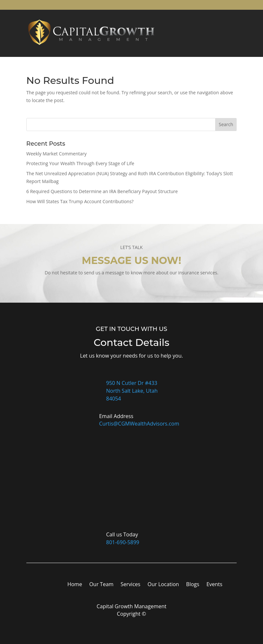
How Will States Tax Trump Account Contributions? (80, 201)
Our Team (101, 585)
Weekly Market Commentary (56, 154)
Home (75, 585)
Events (214, 585)
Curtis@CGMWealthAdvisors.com (139, 424)
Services (131, 585)
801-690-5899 (123, 542)
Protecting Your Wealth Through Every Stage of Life (80, 163)
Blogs (193, 585)
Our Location (163, 585)
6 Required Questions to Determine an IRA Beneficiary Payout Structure (102, 191)
